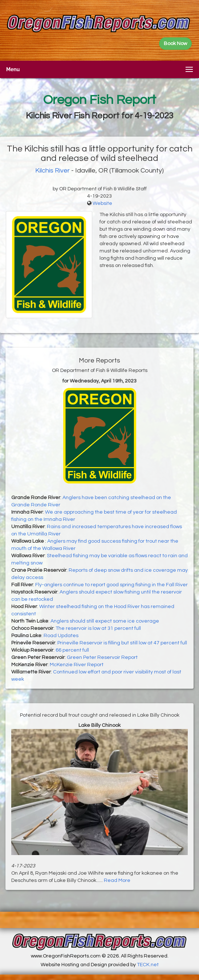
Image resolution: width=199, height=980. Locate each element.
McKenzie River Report (77, 665)
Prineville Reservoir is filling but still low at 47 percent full (122, 643)
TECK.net (148, 965)
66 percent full (72, 650)
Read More (117, 880)
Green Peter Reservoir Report (102, 657)
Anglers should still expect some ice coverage (105, 621)
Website (102, 203)
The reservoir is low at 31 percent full (98, 628)
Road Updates (61, 636)
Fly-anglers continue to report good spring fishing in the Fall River (111, 585)
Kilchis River (52, 171)
